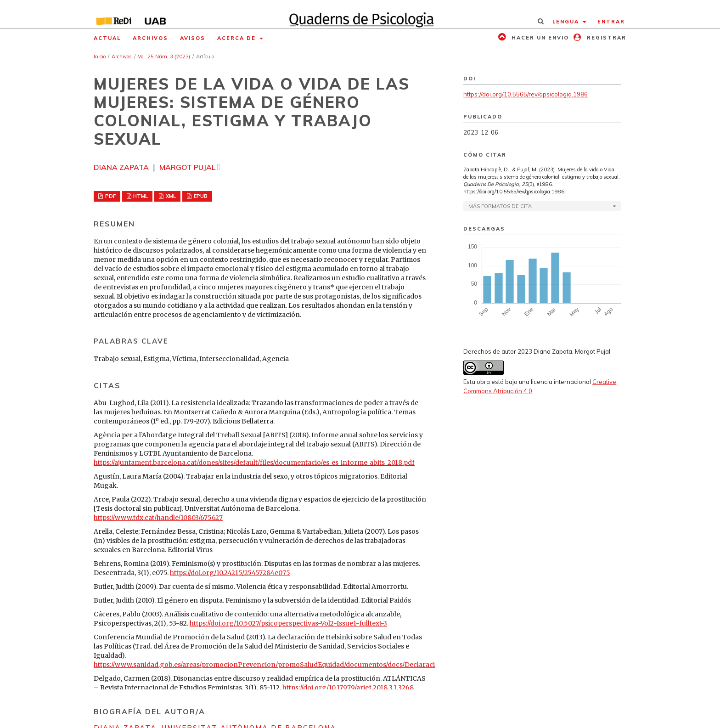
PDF (110, 196)
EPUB (200, 196)
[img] (360, 14)
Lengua (567, 22)
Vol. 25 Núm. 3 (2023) (164, 56)
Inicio (100, 56)
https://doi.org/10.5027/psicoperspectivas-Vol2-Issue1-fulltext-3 (288, 623)
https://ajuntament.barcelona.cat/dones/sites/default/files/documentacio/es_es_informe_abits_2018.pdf (254, 463)
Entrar (611, 22)
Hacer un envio (539, 38)
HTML (140, 196)
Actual (107, 38)
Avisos (193, 38)
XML (170, 196)
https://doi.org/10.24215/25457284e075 (230, 573)
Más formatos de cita (500, 206)
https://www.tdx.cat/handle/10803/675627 (158, 518)
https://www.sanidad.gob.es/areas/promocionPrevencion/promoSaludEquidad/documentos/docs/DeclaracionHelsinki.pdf (288, 665)
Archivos (150, 38)
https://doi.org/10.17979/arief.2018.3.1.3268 (348, 688)
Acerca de (238, 38)
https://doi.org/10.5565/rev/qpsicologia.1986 (526, 94)
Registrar (605, 38)
